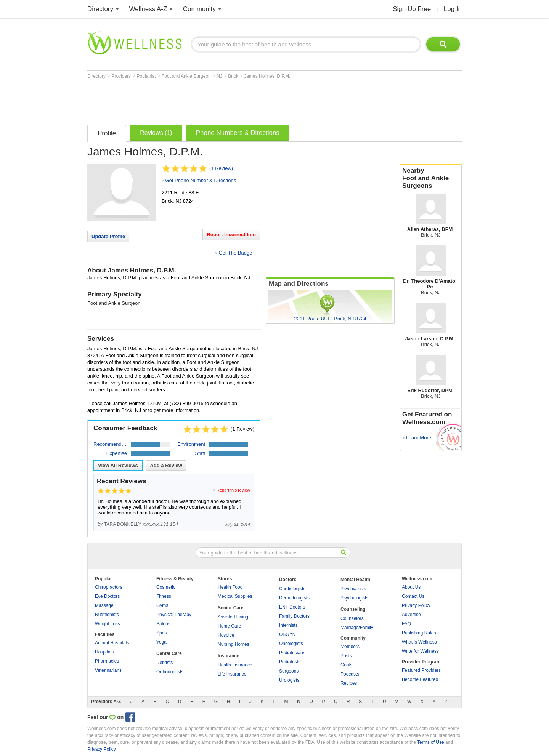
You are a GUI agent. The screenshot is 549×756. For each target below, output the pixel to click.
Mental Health (355, 580)
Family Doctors (294, 616)
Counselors (352, 618)
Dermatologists (294, 598)
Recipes (349, 683)
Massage (104, 605)
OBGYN (287, 634)
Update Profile (108, 236)
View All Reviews (118, 465)
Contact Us (413, 596)
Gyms (162, 605)
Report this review (233, 490)
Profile (107, 133)
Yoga (161, 642)
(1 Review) (221, 168)
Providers (122, 76)
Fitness (164, 596)
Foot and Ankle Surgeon (187, 76)
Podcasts (350, 674)
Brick (234, 76)
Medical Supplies (235, 596)
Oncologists (291, 644)
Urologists (289, 680)
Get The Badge (235, 253)
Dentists (165, 663)
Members (350, 647)
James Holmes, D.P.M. (267, 76)
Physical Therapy (174, 615)
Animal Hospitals (112, 643)
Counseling (353, 609)
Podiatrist (147, 76)
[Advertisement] (226, 100)
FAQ (406, 624)
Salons (163, 624)
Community (199, 9)
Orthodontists (170, 672)
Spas (161, 633)
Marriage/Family (357, 628)
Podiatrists (290, 662)
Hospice (226, 635)
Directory (100, 9)
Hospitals (104, 652)
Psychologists (354, 598)
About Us (411, 587)
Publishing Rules (419, 633)
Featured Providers (421, 670)
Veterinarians (108, 670)
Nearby (431, 178)
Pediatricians (292, 653)
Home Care (229, 626)
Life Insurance (232, 674)
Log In (453, 9)
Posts (346, 656)
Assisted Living (233, 617)
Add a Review (166, 465)
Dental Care (169, 653)
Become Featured (420, 679)
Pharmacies (107, 661)
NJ (220, 76)
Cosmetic (166, 587)
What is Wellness (419, 642)
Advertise (411, 615)
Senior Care (230, 608)
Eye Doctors (107, 596)
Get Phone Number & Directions (201, 180)
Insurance (229, 656)
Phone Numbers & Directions (238, 133)
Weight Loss (108, 624)
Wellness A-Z (148, 9)
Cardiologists (292, 589)
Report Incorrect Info (231, 235)
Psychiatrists (353, 589)
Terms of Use (431, 742)
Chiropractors (109, 587)
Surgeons (289, 671)
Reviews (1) (156, 133)
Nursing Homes (234, 644)
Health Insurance (235, 665)
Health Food (230, 587)
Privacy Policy (416, 605)
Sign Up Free (412, 9)
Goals (346, 665)
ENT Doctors (292, 607)
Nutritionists (107, 615)
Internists (288, 625)
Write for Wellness (420, 651)
